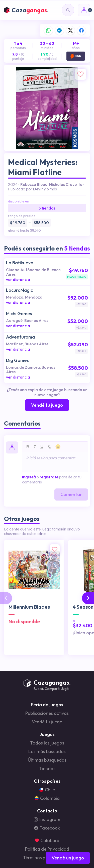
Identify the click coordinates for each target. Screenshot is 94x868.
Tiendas (47, 769)
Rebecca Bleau (34, 184)
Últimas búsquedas (47, 760)
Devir (38, 189)
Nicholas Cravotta (66, 184)
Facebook (47, 828)
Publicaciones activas (47, 713)
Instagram (47, 819)
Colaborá (47, 841)
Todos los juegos (47, 743)
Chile (47, 790)
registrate (49, 477)
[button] (88, 598)
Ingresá (29, 477)
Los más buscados (47, 752)
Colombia (47, 798)
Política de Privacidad (47, 849)
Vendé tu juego (47, 722)
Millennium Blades (29, 607)
